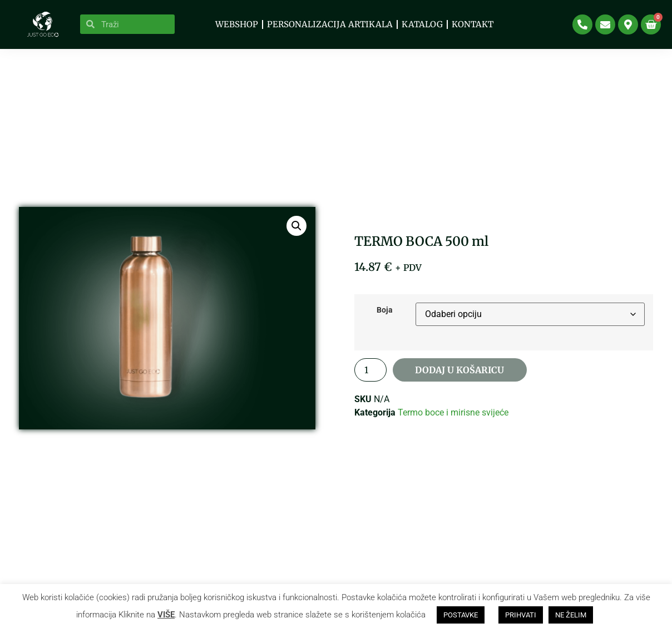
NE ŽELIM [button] (571, 615)
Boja (385, 317)
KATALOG (422, 24)
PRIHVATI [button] (521, 615)
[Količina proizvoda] (370, 377)
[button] (297, 233)
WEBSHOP (237, 24)
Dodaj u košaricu (459, 377)
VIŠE (166, 615)
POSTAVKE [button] (461, 615)
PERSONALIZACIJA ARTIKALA (330, 24)
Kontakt (473, 24)
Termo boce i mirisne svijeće (453, 419)
